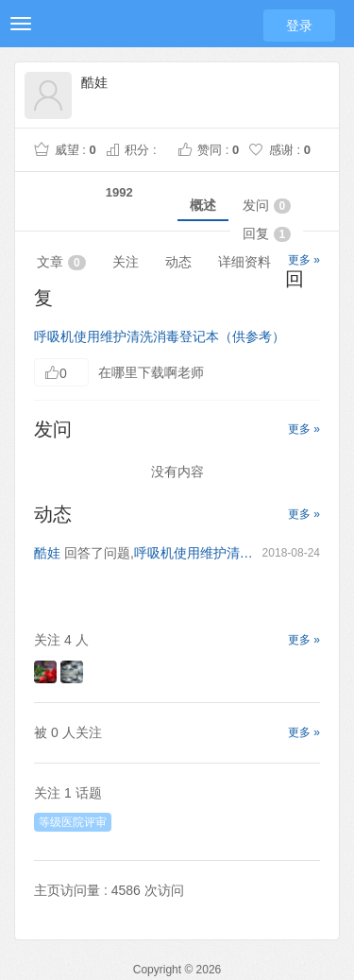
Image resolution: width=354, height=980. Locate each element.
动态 (178, 262)
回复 (267, 234)
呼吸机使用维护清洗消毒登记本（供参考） (160, 336)
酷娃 (47, 553)
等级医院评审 (73, 822)
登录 (299, 26)
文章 (61, 262)
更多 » (304, 260)
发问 (267, 206)
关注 (126, 262)
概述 (203, 205)
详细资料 (244, 262)
